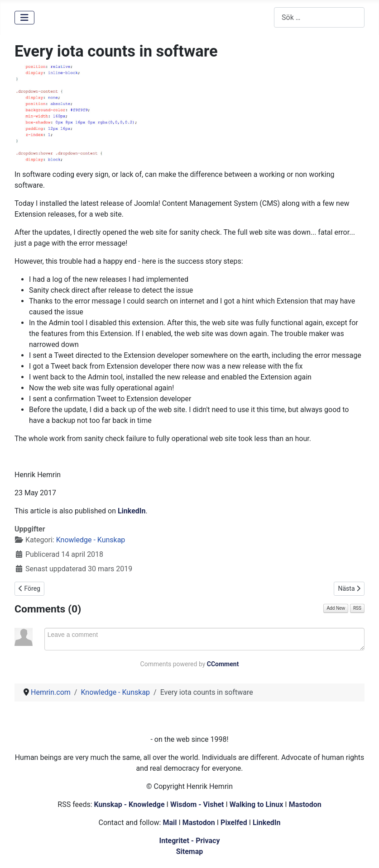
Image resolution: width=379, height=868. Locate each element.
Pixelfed (234, 823)
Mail (170, 823)
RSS (357, 608)
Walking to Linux (257, 804)
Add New (336, 608)
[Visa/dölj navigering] (24, 18)
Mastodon (305, 804)
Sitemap (190, 851)
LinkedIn (132, 511)
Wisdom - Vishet (197, 804)
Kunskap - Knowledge (130, 804)
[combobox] (319, 17)
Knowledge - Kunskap (91, 540)
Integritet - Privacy (189, 841)
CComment (223, 664)
